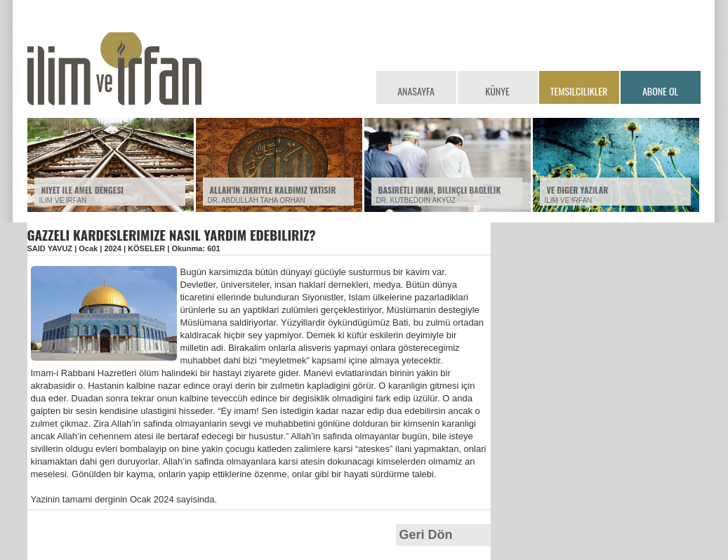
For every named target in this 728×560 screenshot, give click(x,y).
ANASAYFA (416, 91)
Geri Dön (426, 535)
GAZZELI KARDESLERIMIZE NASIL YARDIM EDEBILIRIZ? (172, 234)
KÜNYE (497, 91)
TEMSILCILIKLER (579, 91)
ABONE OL (660, 91)
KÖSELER (146, 248)
